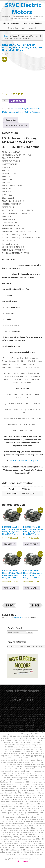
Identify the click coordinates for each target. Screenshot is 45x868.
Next (36, 605)
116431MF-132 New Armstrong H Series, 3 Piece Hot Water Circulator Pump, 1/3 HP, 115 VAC (23, 727)
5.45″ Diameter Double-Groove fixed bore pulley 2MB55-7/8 (22, 722)
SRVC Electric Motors (23, 8)
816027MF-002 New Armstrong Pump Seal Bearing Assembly (23, 749)
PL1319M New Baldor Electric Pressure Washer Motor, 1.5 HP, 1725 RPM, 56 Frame (22, 814)
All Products (34, 721)
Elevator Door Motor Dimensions (14, 712)
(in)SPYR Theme (34, 859)
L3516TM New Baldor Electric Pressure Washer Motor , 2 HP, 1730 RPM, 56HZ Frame (22, 801)
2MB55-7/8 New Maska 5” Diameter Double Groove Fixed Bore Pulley (22, 724)
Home (6, 36)
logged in (17, 618)
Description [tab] (11, 120)
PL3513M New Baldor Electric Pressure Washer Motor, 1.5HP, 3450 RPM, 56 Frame (23, 825)
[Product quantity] (6, 101)
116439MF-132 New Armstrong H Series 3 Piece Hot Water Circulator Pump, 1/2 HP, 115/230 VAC (24, 733)
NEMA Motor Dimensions (36, 719)
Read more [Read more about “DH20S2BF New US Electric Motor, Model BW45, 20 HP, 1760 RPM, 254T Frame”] (9, 544)
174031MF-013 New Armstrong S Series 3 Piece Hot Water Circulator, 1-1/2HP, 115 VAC (23, 759)
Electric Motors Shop (21, 721)
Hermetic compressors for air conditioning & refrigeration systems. (23, 854)
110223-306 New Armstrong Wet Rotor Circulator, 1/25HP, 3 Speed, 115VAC (22, 772)
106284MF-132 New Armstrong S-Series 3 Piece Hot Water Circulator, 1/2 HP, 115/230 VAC (22, 761)
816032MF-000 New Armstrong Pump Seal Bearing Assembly (23, 751)
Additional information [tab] (16, 125)
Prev (9, 605)
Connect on (16, 699)
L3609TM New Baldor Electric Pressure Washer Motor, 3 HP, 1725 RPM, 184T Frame (22, 803)
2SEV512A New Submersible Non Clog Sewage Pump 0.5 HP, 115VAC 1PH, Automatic (23, 834)
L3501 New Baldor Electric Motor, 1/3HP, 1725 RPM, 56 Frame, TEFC (22, 792)
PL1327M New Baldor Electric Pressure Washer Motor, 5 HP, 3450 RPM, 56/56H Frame (22, 823)
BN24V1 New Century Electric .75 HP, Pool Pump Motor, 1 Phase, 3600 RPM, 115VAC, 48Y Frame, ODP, (22, 851)
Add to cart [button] (31, 544)
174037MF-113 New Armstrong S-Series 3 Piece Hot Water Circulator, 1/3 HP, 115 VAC (23, 768)
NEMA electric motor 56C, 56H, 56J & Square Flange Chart (21, 716)
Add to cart (18, 101)
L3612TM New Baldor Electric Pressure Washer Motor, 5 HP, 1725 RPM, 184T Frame (23, 805)
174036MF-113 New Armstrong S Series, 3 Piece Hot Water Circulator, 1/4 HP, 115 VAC (22, 785)
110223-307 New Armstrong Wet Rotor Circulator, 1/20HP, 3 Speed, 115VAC (23, 774)
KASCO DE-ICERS (8, 721)
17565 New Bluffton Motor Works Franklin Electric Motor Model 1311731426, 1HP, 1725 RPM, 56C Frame (22, 842)
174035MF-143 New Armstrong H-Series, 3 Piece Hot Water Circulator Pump (24, 741)
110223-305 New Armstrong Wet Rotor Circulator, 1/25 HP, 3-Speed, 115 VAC (23, 770)
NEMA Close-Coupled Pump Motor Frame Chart (23, 717)
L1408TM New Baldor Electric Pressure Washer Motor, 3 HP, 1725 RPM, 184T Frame (23, 794)
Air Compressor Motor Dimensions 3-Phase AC (16, 708)
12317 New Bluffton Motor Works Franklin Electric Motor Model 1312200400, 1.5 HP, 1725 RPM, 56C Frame (22, 839)
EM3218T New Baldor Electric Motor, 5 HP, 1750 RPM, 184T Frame (23, 788)
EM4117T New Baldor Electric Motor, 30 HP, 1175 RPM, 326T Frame (23, 790)
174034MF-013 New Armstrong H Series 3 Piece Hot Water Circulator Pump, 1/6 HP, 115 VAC (23, 739)
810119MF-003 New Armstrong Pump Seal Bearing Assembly (23, 745)
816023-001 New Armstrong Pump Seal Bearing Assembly (23, 747)
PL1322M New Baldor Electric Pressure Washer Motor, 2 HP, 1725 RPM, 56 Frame (23, 816)
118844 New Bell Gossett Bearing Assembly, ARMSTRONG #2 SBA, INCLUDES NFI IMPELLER (22, 836)
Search (30, 633)
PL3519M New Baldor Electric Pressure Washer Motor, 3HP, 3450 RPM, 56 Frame (23, 827)
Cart (43, 852)
